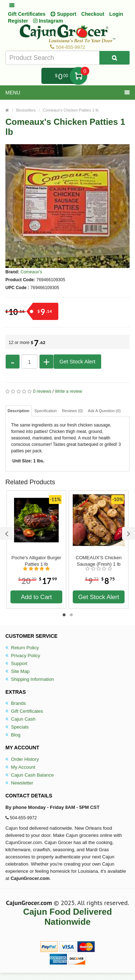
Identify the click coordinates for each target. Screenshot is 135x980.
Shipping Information (30, 679)
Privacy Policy (23, 656)
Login (116, 14)
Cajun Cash (21, 719)
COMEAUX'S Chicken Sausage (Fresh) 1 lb (98, 561)
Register (18, 21)
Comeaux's (31, 272)
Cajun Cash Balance (30, 775)
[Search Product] (114, 58)
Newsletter (19, 783)
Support (16, 663)
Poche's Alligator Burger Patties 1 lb (36, 561)
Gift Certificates (27, 14)
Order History (22, 759)
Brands (16, 703)
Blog (13, 735)
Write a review (68, 391)
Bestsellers (26, 110)
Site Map (17, 671)
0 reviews (42, 391)
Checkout (93, 14)
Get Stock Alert (77, 361)
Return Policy (22, 648)
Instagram (48, 21)
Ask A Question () (104, 411)
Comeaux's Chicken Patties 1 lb (71, 110)
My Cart (78, 76)
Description (19, 411)
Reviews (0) (72, 411)
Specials (17, 727)
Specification (46, 411)
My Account (20, 767)
